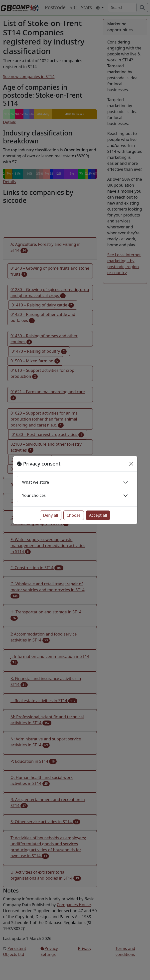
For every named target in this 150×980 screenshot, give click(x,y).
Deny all (51, 515)
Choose (74, 515)
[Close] (131, 464)
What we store (36, 482)
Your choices (34, 495)
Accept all (98, 515)
